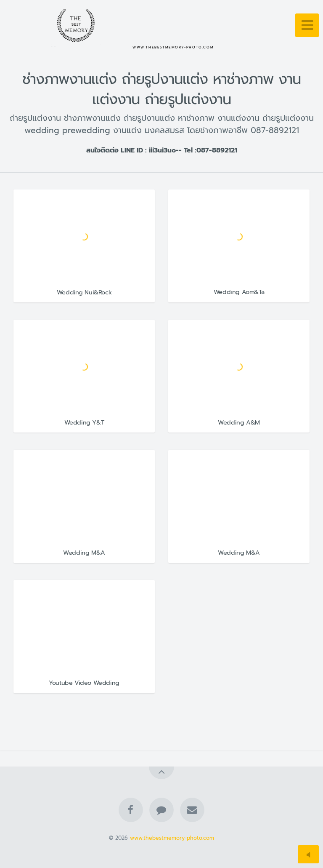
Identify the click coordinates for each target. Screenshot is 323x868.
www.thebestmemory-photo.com (172, 838)
